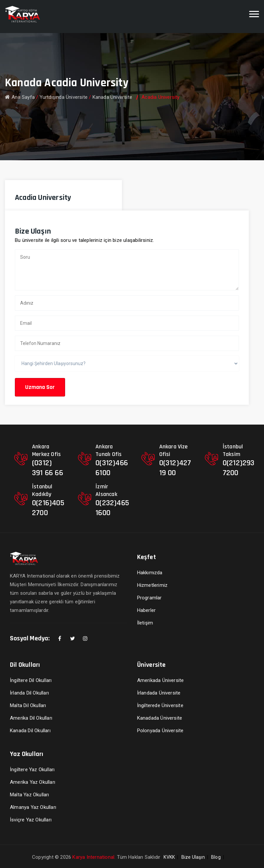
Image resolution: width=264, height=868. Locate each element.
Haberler (147, 610)
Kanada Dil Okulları (30, 731)
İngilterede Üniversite (160, 705)
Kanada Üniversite (112, 97)
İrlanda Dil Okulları (29, 693)
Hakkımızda (150, 573)
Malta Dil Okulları (28, 705)
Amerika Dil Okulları (31, 718)
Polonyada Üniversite (160, 731)
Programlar (150, 598)
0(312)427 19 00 (175, 468)
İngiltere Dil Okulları (31, 680)
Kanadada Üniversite (160, 718)
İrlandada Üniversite (159, 693)
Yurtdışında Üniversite (64, 97)
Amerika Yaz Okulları (33, 782)
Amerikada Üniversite (161, 680)
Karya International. (94, 857)
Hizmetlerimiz (152, 585)
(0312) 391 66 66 (48, 468)
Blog (216, 857)
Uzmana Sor (40, 387)
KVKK (169, 857)
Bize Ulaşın (193, 857)
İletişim (145, 623)
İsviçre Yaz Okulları (31, 820)
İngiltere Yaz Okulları (32, 770)
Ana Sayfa (20, 97)
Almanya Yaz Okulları (33, 807)
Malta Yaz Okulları (30, 795)
